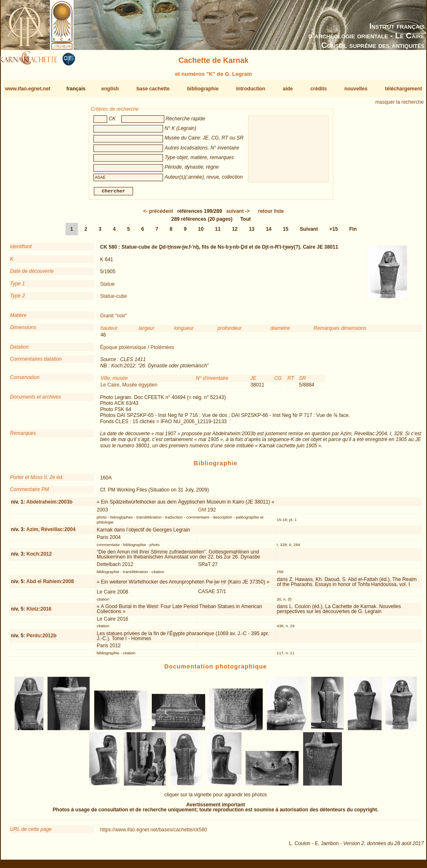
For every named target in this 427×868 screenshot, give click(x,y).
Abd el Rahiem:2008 (50, 585)
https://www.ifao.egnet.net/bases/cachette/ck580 (154, 833)
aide (288, 89)
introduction (251, 89)
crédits (318, 89)
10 (201, 232)
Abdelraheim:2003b (49, 505)
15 (285, 232)
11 (218, 232)
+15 (334, 232)
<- (158, 215)
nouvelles (356, 89)
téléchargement (403, 89)
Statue (107, 287)
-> (238, 215)
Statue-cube (114, 299)
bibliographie (203, 89)
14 (269, 232)
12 (235, 232)
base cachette (153, 89)
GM (202, 513)
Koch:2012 (39, 557)
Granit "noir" (114, 319)
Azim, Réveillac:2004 (51, 533)
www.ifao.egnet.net (28, 89)
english (110, 89)
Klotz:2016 (39, 612)
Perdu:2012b (41, 639)
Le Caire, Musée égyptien (129, 388)
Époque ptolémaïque (123, 351)
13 (252, 232)
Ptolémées (162, 351)
